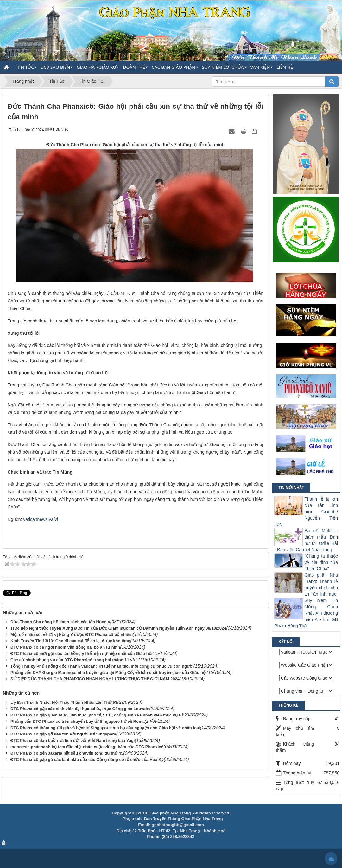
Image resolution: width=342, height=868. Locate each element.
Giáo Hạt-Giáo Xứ (96, 67)
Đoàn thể (134, 67)
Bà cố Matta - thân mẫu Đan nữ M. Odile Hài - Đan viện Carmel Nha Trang (306, 540)
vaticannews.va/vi (41, 519)
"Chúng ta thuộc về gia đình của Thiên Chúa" (321, 562)
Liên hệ (285, 67)
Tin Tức (25, 67)
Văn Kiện (260, 67)
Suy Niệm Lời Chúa (223, 67)
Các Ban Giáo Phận (174, 67)
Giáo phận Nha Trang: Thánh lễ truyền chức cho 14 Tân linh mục (321, 585)
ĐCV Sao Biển (55, 67)
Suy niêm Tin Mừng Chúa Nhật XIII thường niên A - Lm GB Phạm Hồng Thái (306, 613)
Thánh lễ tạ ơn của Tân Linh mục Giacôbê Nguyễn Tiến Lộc (306, 512)
